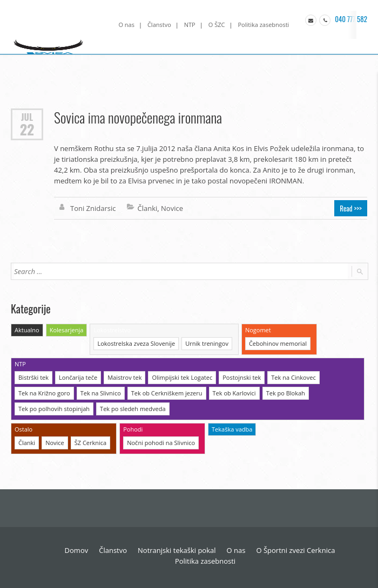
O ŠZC (217, 25)
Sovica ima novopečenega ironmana (138, 117)
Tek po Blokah (286, 393)
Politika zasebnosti (263, 25)
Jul (27, 117)
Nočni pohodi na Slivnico (161, 443)
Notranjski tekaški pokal (177, 550)
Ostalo (23, 429)
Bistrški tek (33, 377)
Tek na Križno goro (44, 393)
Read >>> (351, 208)
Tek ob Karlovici (234, 393)
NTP (190, 25)
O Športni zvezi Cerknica (295, 550)
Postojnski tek (242, 377)
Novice (172, 208)
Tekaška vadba (232, 429)
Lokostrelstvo (112, 330)
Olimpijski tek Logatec (182, 377)
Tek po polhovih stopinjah (54, 409)
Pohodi (133, 429)
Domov (77, 550)
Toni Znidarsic (93, 208)
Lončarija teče (78, 377)
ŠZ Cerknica (90, 443)
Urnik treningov (207, 343)
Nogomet (258, 330)
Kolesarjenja (67, 330)
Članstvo (159, 25)
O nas (126, 25)
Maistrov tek (124, 377)
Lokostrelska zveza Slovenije (136, 343)
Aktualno (27, 330)
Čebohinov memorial (278, 343)
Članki (148, 208)
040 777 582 (350, 19)
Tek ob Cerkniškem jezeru (167, 393)
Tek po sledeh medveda (133, 409)
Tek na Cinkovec (293, 377)
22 (27, 129)
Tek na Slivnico (101, 393)
